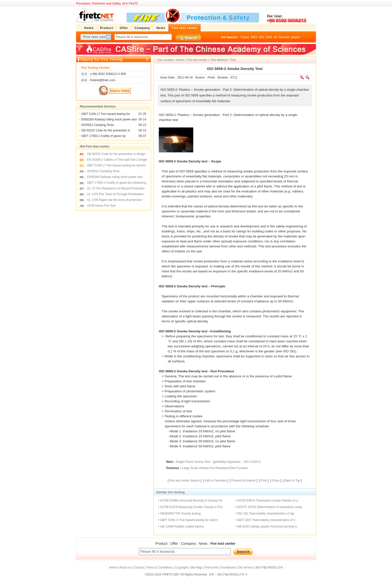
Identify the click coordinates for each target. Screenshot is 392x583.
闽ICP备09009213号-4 (232, 575)
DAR (269, 37)
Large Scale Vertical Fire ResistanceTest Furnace (215, 468)
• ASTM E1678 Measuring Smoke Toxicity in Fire (190, 507)
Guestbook (228, 568)
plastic (295, 37)
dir (275, 37)
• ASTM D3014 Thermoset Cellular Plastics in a (267, 501)
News (203, 544)
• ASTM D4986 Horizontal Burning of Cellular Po (190, 501)
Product (161, 544)
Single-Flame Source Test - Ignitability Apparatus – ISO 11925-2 (218, 462)
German (284, 37)
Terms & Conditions (159, 568)
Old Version (245, 568)
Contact (139, 568)
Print (264, 481)
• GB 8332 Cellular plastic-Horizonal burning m (266, 527)
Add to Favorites (215, 481)
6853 (254, 37)
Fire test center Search (185, 481)
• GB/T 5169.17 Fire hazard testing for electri (188, 520)
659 (261, 37)
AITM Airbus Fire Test (101, 206)
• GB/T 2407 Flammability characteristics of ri (265, 520)
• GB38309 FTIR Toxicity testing (179, 514)
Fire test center (197, 60)
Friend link (211, 568)
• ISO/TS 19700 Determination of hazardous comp (269, 507)
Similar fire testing (170, 492)
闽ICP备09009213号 (269, 568)
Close (276, 481)
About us (125, 568)
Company (188, 544)
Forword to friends (244, 481)
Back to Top (292, 481)
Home (180, 60)
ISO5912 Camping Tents (98, 125)
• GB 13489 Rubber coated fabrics (181, 527)
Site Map (196, 568)
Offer (174, 544)
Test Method (219, 60)
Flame (245, 37)
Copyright (181, 568)
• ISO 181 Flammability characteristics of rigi (265, 514)
